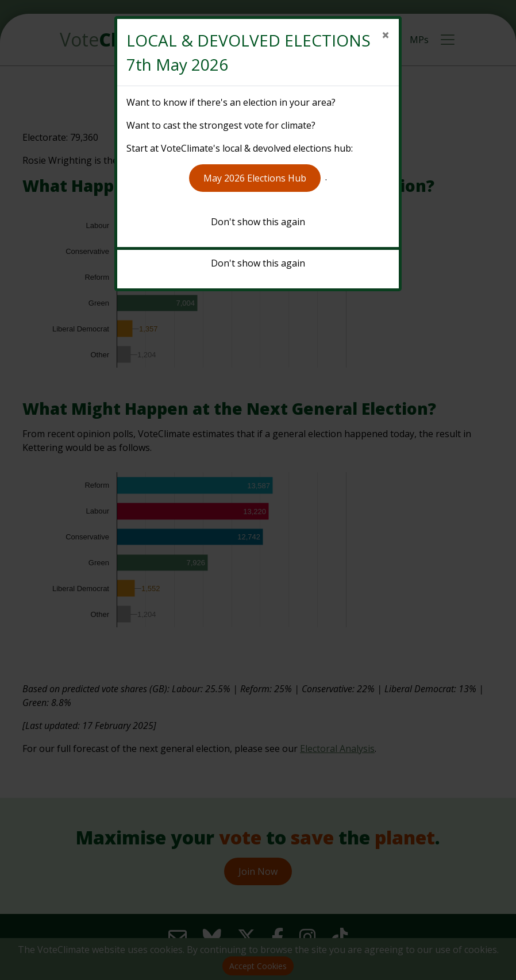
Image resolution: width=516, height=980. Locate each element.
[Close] (386, 35)
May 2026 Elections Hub (255, 178)
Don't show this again (258, 222)
